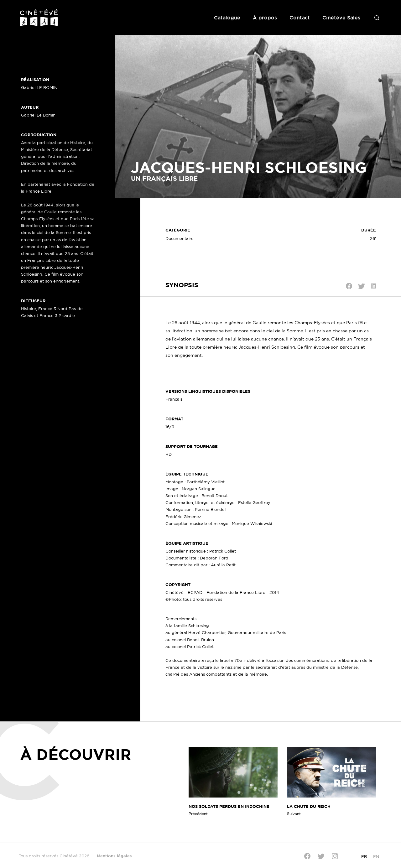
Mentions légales (114, 856)
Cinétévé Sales (341, 18)
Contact (300, 18)
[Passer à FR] (364, 856)
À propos (265, 18)
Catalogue (227, 18)
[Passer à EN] (376, 856)
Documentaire (180, 238)
